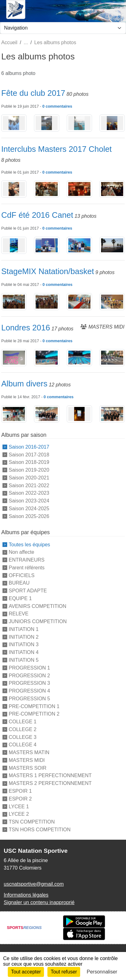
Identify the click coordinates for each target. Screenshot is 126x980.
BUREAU (19, 583)
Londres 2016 (26, 328)
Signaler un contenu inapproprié (39, 902)
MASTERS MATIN (29, 752)
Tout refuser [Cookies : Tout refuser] (64, 972)
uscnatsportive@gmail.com (34, 884)
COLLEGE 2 (23, 729)
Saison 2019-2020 (29, 470)
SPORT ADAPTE (28, 591)
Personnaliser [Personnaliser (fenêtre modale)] (102, 972)
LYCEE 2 (19, 814)
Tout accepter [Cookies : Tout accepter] (26, 972)
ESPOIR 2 (20, 799)
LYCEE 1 (19, 806)
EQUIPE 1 (20, 598)
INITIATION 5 (24, 660)
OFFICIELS (22, 575)
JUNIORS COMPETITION (38, 621)
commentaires (59, 106)
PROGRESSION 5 (29, 699)
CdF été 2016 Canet (37, 215)
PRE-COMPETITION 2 (34, 714)
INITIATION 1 (24, 629)
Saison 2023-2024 (29, 501)
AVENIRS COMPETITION (38, 606)
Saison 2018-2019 (29, 462)
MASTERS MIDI (27, 760)
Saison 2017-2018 (29, 454)
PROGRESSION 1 (29, 668)
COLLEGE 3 (23, 737)
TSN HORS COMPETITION (40, 830)
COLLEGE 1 (23, 722)
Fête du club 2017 (33, 93)
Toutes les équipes (29, 544)
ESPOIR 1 (20, 791)
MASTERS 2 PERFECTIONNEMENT (50, 783)
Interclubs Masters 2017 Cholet (56, 149)
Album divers (24, 384)
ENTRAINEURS (27, 560)
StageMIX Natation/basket (48, 271)
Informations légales (26, 895)
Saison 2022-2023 (29, 493)
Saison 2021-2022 (29, 485)
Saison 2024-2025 (29, 509)
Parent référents (27, 568)
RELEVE (19, 614)
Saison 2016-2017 (29, 447)
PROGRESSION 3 (29, 683)
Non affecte (22, 552)
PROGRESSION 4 (29, 691)
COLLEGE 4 (23, 745)
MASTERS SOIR (28, 768)
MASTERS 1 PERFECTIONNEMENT (50, 775)
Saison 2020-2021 (29, 478)
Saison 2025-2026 (29, 516)
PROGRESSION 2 (29, 675)
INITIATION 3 (24, 644)
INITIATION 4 (24, 652)
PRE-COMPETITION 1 (34, 706)
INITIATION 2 (24, 637)
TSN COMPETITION (32, 822)
